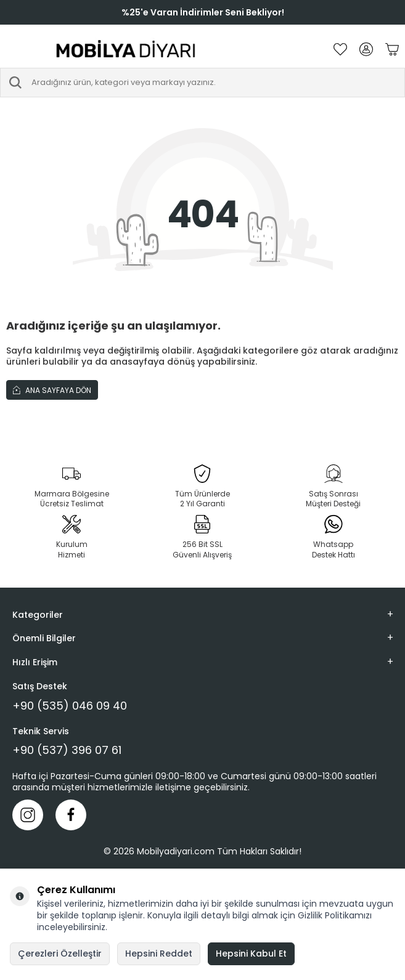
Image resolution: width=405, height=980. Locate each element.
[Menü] (12, 49)
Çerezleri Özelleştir (60, 954)
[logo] (126, 49)
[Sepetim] (392, 49)
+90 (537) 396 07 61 (67, 750)
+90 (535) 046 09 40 (70, 706)
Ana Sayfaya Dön (52, 390)
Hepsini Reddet (159, 954)
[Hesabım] (366, 49)
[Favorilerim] (340, 49)
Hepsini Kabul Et (251, 954)
